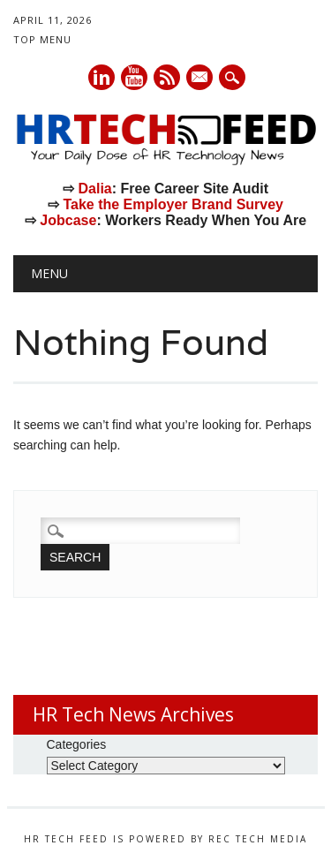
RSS (167, 77)
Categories (77, 744)
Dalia (94, 189)
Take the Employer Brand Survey (173, 204)
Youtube (134, 77)
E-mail (200, 79)
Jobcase (68, 220)
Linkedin (102, 77)
